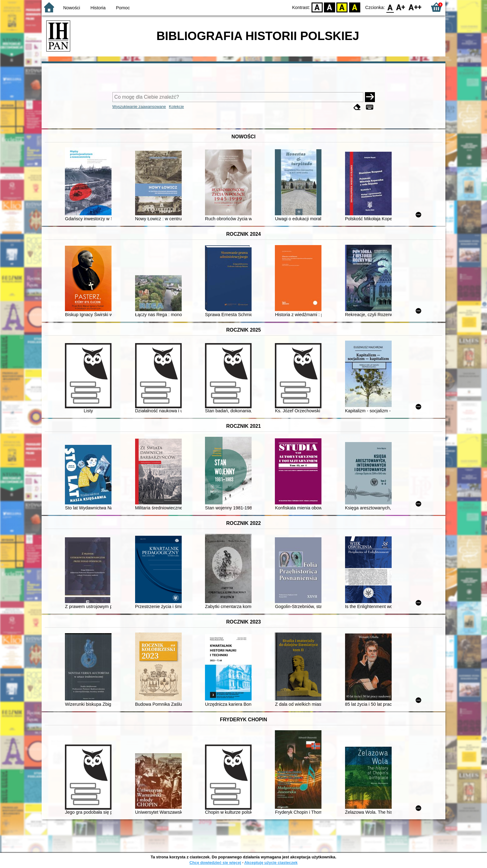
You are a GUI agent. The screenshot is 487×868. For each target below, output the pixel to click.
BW (330, 7)
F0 (390, 7)
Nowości (72, 8)
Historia (98, 8)
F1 (401, 7)
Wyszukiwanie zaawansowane (139, 107)
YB (342, 7)
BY (355, 7)
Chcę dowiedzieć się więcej (215, 863)
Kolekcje (176, 107)
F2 (415, 7)
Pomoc (123, 8)
